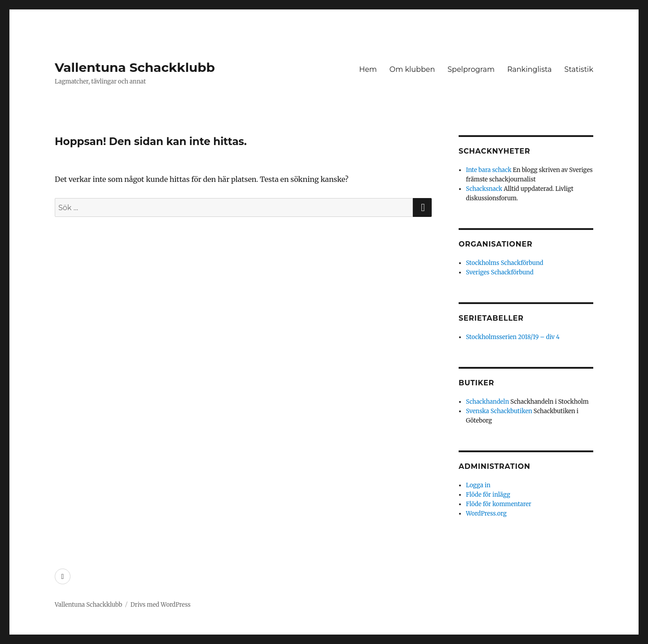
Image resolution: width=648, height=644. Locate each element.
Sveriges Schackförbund (500, 272)
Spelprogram (471, 69)
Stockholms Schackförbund (504, 263)
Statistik (579, 69)
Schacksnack (484, 189)
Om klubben (412, 69)
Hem (368, 69)
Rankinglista (529, 69)
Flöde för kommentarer (499, 504)
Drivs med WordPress (161, 605)
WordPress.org (486, 514)
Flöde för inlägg (488, 495)
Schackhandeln (487, 402)
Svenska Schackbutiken (499, 411)
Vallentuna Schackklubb (135, 67)
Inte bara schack (488, 170)
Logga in (478, 485)
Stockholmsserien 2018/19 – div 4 (513, 337)
